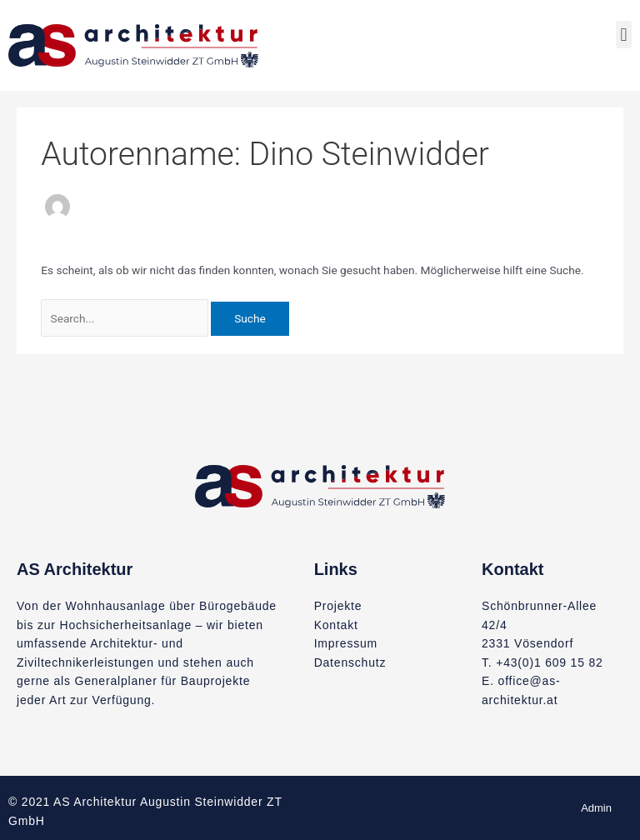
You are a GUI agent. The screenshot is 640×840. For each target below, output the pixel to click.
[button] (624, 35)
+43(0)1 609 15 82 (549, 662)
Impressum (346, 643)
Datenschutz (350, 662)
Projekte (338, 606)
